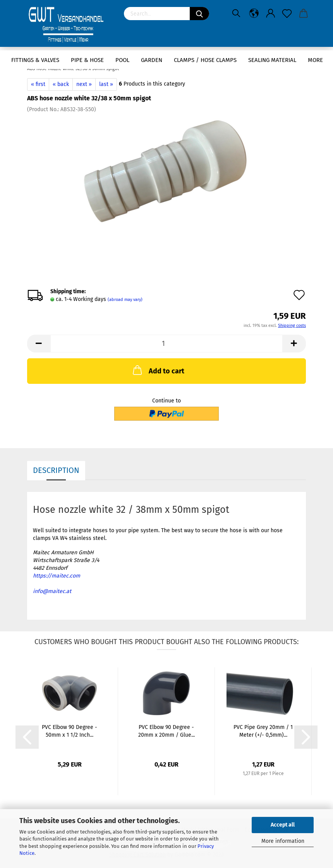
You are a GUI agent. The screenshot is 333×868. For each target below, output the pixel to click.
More (315, 60)
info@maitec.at (52, 591)
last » (106, 84)
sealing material (272, 60)
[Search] (199, 14)
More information (283, 841)
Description (56, 470)
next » (84, 84)
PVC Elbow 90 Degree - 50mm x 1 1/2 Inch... (70, 731)
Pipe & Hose (87, 60)
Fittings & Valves (35, 60)
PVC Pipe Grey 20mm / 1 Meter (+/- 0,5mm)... (263, 731)
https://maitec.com (57, 576)
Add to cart (158, 370)
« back (61, 84)
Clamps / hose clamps (205, 60)
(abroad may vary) (125, 300)
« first (38, 84)
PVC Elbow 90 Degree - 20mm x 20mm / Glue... (166, 731)
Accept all (283, 825)
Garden (152, 60)
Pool (122, 60)
